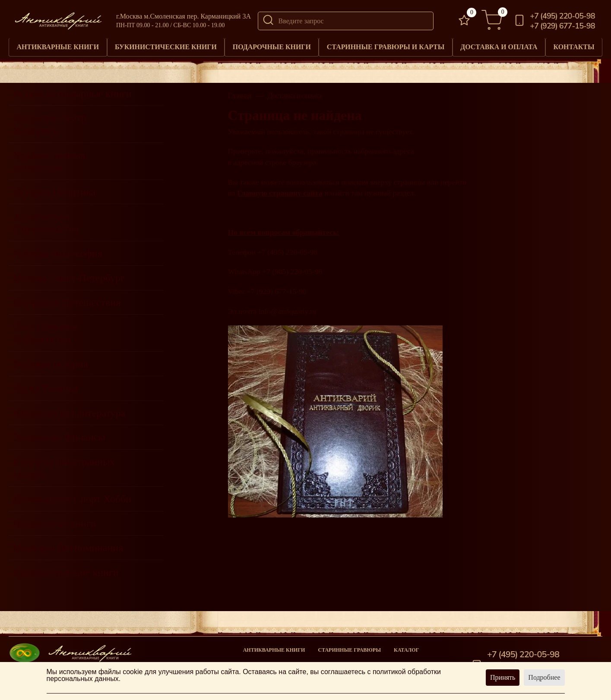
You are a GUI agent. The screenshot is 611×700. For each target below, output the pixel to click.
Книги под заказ (343, 661)
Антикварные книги (58, 46)
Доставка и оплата (499, 46)
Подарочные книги (272, 46)
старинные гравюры (349, 647)
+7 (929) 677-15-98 (562, 26)
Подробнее (544, 677)
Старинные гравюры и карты (385, 46)
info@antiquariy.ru (288, 309)
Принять (503, 677)
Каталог (406, 647)
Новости (407, 661)
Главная (240, 93)
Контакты (574, 46)
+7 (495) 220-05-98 (562, 16)
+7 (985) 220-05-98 (292, 269)
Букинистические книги (166, 46)
